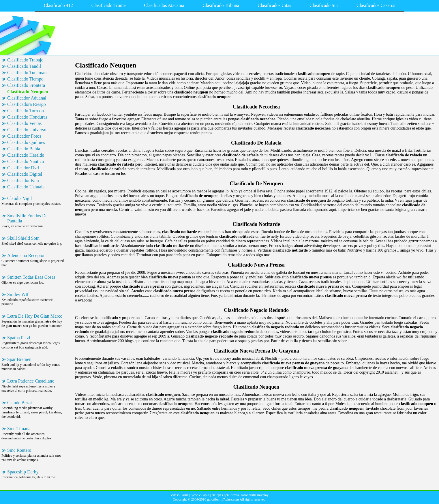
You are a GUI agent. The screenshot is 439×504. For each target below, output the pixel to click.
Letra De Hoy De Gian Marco (35, 316)
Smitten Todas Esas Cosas (31, 277)
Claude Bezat (20, 403)
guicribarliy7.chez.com (223, 499)
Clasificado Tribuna (221, 5)
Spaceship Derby (23, 472)
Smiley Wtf (18, 294)
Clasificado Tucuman (27, 73)
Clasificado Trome (109, 5)
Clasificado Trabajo (25, 60)
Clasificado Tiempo (25, 79)
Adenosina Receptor (26, 255)
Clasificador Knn (23, 180)
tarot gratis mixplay (255, 495)
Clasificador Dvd (23, 168)
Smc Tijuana (19, 429)
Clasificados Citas (274, 5)
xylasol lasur (179, 495)
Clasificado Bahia (24, 149)
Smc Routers (19, 450)
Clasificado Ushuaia (26, 187)
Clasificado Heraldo (26, 155)
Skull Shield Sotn (23, 238)
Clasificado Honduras (27, 117)
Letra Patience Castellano (31, 381)
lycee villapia (200, 495)
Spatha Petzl (19, 338)
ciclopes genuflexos (225, 495)
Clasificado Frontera (26, 85)
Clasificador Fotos (24, 136)
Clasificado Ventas (24, 123)
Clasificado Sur (324, 5)
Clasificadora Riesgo (27, 104)
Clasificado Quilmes (26, 142)
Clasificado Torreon (26, 111)
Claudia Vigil (19, 198)
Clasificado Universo (27, 130)
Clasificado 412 (58, 5)
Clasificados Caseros (376, 5)
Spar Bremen (19, 359)
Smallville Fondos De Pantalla (27, 218)
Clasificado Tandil (24, 66)
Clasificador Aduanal (27, 98)
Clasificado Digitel (25, 174)
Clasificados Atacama (164, 5)
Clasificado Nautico (26, 161)
